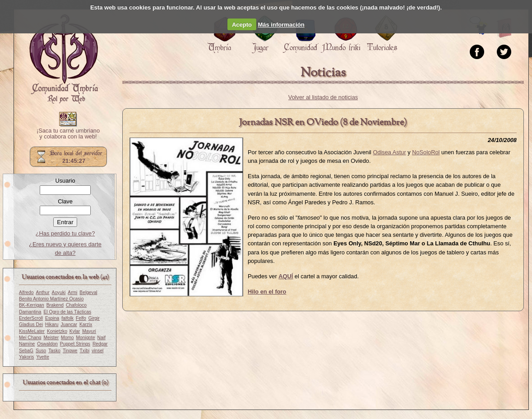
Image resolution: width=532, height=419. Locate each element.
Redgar (100, 344)
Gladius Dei (31, 325)
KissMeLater (32, 331)
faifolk (67, 318)
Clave (65, 201)
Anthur (42, 292)
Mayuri (89, 331)
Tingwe (70, 351)
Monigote (86, 338)
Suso (41, 351)
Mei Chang (30, 338)
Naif (102, 338)
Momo (67, 338)
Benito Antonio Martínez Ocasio (51, 299)
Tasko (54, 351)
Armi (72, 292)
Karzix (86, 325)
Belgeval (88, 292)
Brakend (55, 305)
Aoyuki (59, 292)
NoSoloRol (426, 152)
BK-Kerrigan (32, 305)
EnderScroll (31, 318)
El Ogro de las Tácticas (68, 312)
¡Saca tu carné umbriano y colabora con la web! (68, 134)
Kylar (75, 331)
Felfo (81, 318)
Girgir (94, 318)
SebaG (26, 351)
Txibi (85, 351)
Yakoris (26, 357)
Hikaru (52, 325)
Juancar (69, 325)
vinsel (97, 351)
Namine (27, 344)
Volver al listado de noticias (323, 97)
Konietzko (57, 331)
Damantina (30, 312)
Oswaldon (47, 344)
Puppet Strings (75, 344)
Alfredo (26, 292)
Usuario (65, 181)
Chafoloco (76, 305)
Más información (281, 25)
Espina (52, 318)
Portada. (64, 59)
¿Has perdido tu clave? (65, 233)
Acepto (242, 25)
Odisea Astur (389, 152)
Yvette (42, 357)
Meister (51, 338)
